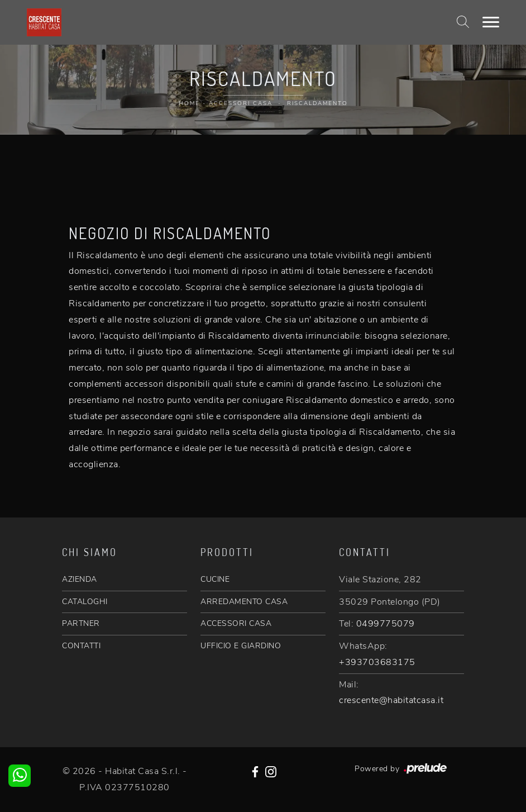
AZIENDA (80, 579)
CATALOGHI (85, 602)
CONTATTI (81, 646)
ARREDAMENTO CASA (244, 602)
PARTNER (81, 623)
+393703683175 (377, 662)
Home (189, 103)
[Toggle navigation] (491, 22)
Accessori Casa (241, 103)
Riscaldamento (317, 103)
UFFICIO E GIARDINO (241, 646)
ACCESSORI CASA (236, 623)
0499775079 (386, 624)
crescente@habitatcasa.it (391, 700)
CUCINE (215, 579)
